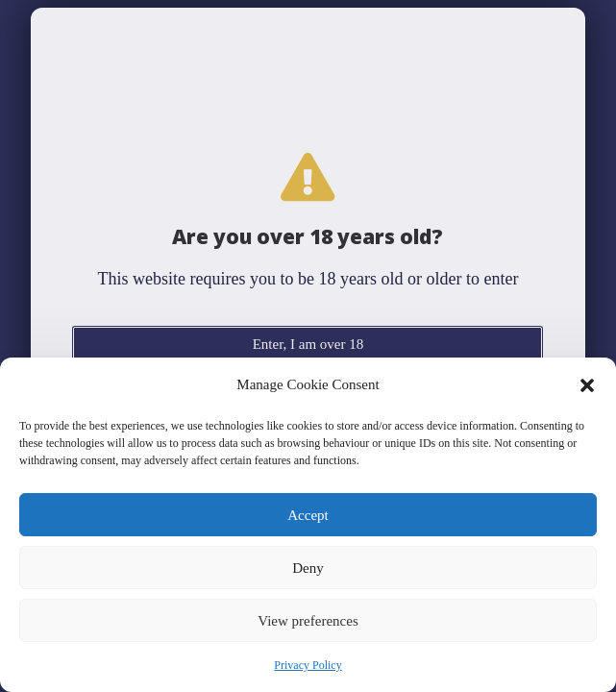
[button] (587, 385)
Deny (308, 568)
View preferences (308, 621)
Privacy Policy (308, 665)
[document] (308, 346)
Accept (308, 515)
